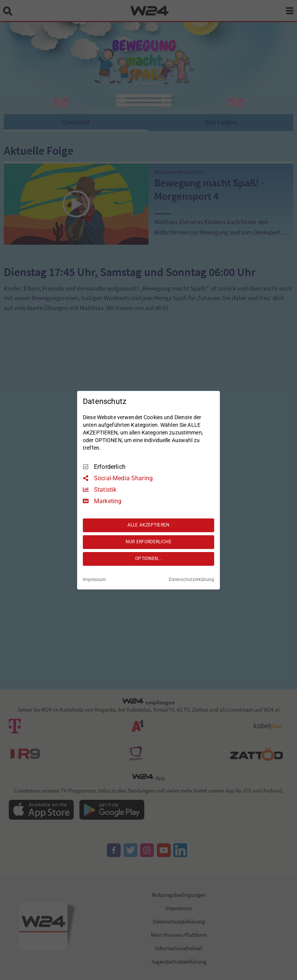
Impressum (94, 580)
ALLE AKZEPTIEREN (148, 525)
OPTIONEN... (148, 559)
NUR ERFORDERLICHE (148, 542)
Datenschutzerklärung (191, 580)
